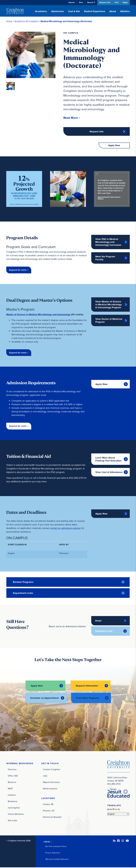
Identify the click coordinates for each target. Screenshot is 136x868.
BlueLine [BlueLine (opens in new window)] (12, 783)
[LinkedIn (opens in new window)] (114, 841)
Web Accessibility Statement (57, 860)
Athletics (125, 11)
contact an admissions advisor (65, 529)
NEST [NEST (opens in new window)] (10, 789)
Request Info (105, 2)
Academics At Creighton (26, 21)
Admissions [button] (58, 11)
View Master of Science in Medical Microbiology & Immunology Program (109, 305)
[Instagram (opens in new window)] (123, 841)
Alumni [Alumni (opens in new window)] (71, 2)
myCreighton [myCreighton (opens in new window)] (14, 808)
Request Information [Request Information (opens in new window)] (87, 687)
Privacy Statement (53, 853)
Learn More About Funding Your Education (108, 460)
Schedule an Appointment (45, 699)
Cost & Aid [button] (74, 11)
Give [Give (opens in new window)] (81, 2)
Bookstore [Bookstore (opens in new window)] (13, 802)
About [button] (113, 11)
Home (9, 21)
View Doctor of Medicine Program (109, 321)
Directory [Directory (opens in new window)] (12, 770)
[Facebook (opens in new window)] (118, 841)
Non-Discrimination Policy (56, 847)
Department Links (23, 594)
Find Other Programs (88, 699)
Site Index (12, 821)
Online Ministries (16, 815)
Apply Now (114, 146)
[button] (72, 118)
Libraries (12, 795)
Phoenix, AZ (49, 811)
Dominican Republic (52, 818)
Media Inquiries (50, 789)
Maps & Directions (51, 783)
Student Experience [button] (95, 11)
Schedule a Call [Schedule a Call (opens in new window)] (104, 632)
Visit (116, 2)
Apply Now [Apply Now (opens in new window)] (101, 385)
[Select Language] (118, 814)
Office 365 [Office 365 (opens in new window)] (13, 776)
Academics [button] (41, 11)
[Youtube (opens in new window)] (127, 841)
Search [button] (90, 2)
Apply (125, 2)
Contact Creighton (52, 770)
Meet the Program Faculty (105, 259)
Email (27, 479)
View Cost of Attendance (109, 473)
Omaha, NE (48, 805)
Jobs (45, 776)
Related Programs (23, 583)
